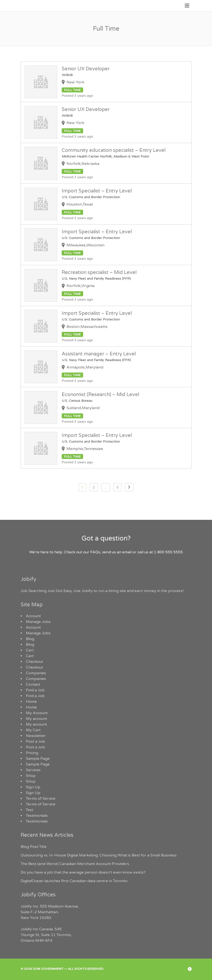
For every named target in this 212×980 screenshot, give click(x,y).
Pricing (32, 753)
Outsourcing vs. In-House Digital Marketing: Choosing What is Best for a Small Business (99, 855)
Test (30, 810)
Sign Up (33, 787)
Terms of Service (41, 798)
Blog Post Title (34, 847)
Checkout (34, 662)
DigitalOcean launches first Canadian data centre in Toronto (74, 881)
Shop (31, 776)
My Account (37, 713)
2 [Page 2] (94, 487)
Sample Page (38, 759)
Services (33, 770)
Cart (30, 650)
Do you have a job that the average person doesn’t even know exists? (83, 872)
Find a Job (35, 690)
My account (36, 719)
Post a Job (35, 741)
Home (31, 702)
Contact (33, 684)
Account (33, 616)
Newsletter (36, 736)
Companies (36, 673)
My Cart (33, 730)
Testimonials (37, 816)
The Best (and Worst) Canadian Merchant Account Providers (75, 864)
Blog (30, 639)
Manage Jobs (38, 622)
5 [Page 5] (117, 487)
